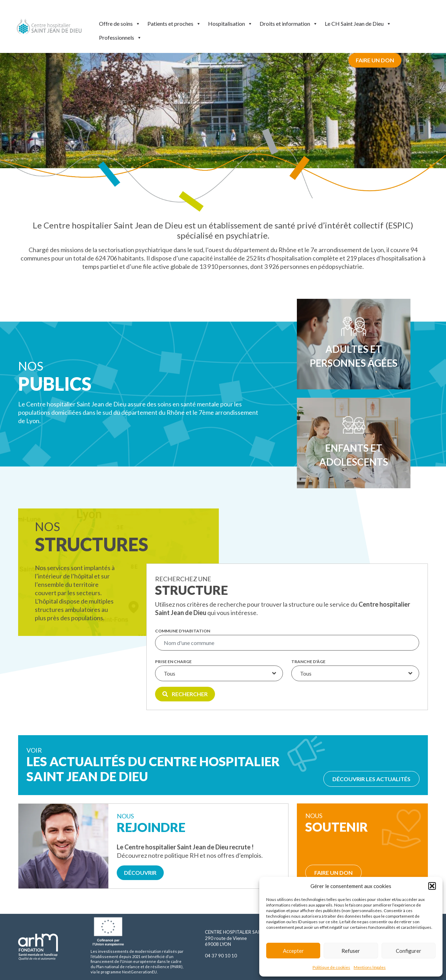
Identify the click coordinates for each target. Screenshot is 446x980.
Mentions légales (370, 967)
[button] (432, 886)
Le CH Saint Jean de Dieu (358, 24)
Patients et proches (174, 24)
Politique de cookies (331, 967)
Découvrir (140, 873)
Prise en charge (173, 662)
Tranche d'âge (308, 662)
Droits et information (289, 24)
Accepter (293, 951)
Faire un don (375, 60)
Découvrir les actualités (371, 779)
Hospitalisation (230, 24)
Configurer (409, 951)
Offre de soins (120, 24)
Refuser (351, 951)
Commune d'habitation (183, 631)
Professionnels (120, 38)
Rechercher (185, 694)
